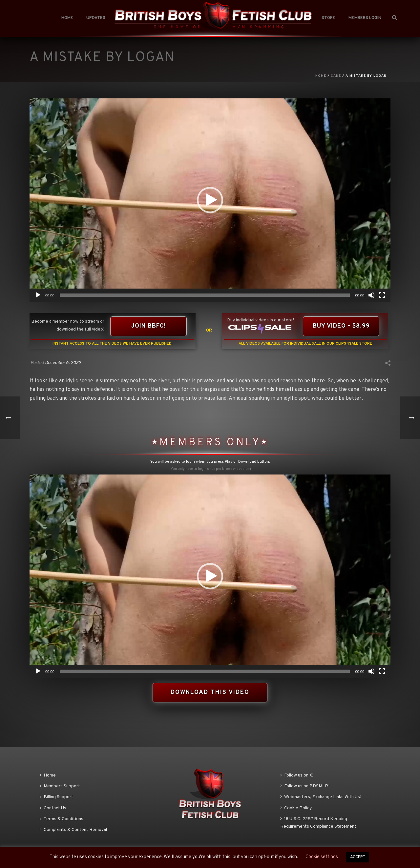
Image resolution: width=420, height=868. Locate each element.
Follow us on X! (297, 775)
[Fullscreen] (382, 295)
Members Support (60, 786)
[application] (210, 200)
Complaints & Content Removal (73, 830)
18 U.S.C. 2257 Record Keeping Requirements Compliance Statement (318, 823)
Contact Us (53, 808)
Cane (336, 76)
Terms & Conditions (62, 819)
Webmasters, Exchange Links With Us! (321, 797)
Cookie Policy (296, 808)
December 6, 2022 (63, 363)
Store (328, 18)
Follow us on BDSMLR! (305, 786)
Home (67, 18)
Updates (96, 18)
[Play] (38, 295)
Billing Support (56, 797)
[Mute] (371, 295)
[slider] (205, 295)
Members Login (365, 18)
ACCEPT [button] (358, 857)
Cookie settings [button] (322, 857)
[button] (210, 200)
